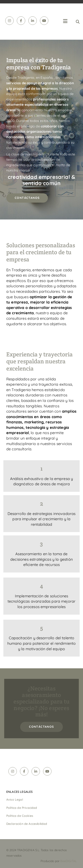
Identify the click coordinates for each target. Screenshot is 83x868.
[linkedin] (33, 21)
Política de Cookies (20, 816)
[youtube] (44, 21)
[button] (27, 198)
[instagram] (9, 21)
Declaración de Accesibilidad (27, 824)
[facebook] (21, 21)
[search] (78, 22)
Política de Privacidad (22, 808)
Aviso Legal (15, 800)
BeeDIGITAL (69, 861)
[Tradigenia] (3, 9)
